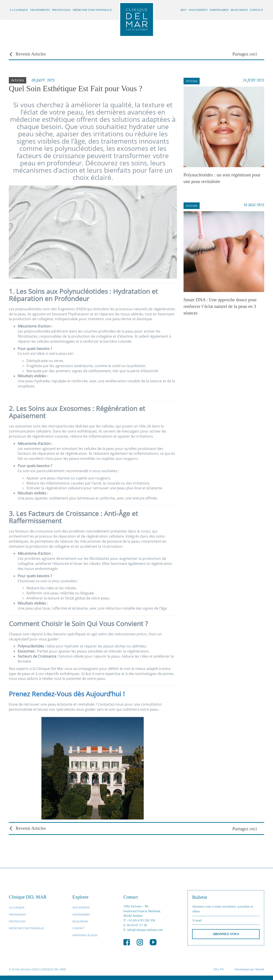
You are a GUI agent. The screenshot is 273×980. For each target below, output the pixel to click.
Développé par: (245, 969)
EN (216, 969)
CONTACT (256, 10)
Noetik (260, 969)
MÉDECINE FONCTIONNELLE (92, 10)
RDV (183, 10)
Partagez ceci (245, 54)
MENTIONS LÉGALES (85, 935)
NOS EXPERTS (198, 10)
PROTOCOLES (61, 10)
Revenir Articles (27, 54)
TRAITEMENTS (40, 10)
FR (222, 969)
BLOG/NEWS (239, 10)
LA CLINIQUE (19, 10)
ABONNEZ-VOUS (226, 934)
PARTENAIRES (219, 10)
